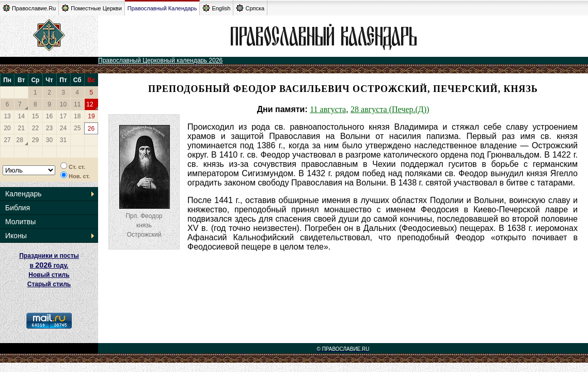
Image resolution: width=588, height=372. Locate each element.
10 (63, 104)
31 (63, 140)
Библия (18, 208)
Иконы (16, 236)
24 (63, 128)
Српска (250, 8)
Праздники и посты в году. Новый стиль (49, 265)
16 (49, 116)
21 (21, 128)
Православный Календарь (162, 8)
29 (35, 140)
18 (77, 116)
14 (21, 116)
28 (20, 140)
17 (63, 116)
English (216, 8)
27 (7, 140)
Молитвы (20, 222)
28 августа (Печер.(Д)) (390, 109)
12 (90, 104)
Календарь (23, 194)
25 (77, 128)
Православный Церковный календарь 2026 (160, 60)
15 (35, 116)
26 (91, 129)
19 (91, 116)
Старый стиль (49, 284)
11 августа (328, 109)
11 (77, 104)
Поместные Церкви (92, 8)
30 (49, 140)
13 (7, 116)
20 (7, 128)
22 (35, 128)
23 (49, 128)
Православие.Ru (29, 8)
